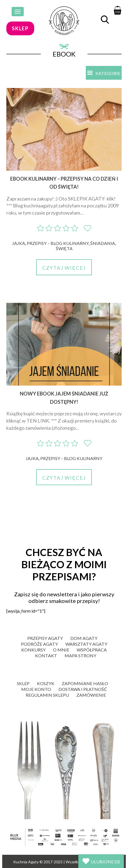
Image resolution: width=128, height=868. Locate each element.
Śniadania (103, 243)
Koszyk (46, 683)
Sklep (23, 683)
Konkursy (33, 650)
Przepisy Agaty (45, 638)
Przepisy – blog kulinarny (58, 243)
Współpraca (92, 650)
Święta (64, 248)
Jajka (19, 243)
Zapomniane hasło (85, 683)
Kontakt (46, 655)
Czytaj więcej (64, 268)
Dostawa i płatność (83, 689)
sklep (20, 28)
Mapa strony (80, 655)
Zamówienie (91, 695)
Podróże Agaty (39, 644)
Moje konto (36, 689)
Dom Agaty (84, 638)
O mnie (61, 650)
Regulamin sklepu (47, 695)
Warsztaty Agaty (86, 644)
